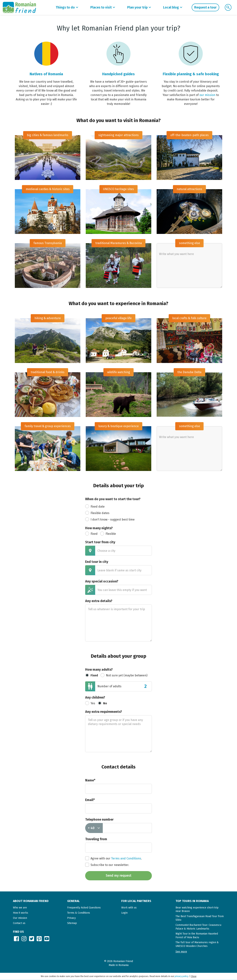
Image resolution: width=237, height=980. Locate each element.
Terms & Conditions (79, 913)
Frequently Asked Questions (84, 908)
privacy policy (181, 976)
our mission (207, 95)
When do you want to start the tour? (113, 499)
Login (124, 913)
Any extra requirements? (104, 712)
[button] (181, 952)
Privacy (71, 918)
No (102, 703)
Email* (90, 800)
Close (194, 976)
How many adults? (99, 670)
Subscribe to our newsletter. (107, 865)
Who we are (20, 908)
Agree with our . (114, 858)
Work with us (129, 908)
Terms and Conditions (126, 858)
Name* (90, 780)
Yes (90, 703)
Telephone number (99, 820)
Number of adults (109, 686)
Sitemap (72, 923)
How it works (21, 913)
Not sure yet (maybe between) (124, 675)
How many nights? (99, 528)
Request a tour (205, 7)
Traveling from (96, 839)
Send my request (118, 876)
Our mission (20, 918)
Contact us (19, 923)
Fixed (91, 534)
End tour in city (97, 562)
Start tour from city (100, 542)
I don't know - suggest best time (110, 519)
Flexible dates (97, 513)
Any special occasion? (102, 581)
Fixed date (95, 506)
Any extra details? (99, 601)
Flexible (108, 534)
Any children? (95, 697)
